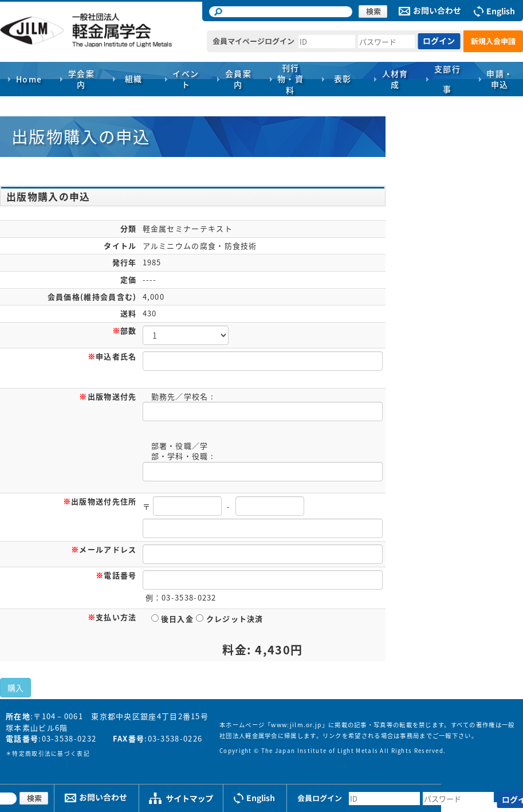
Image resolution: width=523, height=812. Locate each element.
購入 (15, 688)
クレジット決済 (229, 619)
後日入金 (173, 619)
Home (29, 79)
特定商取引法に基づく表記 (51, 754)
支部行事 (447, 79)
